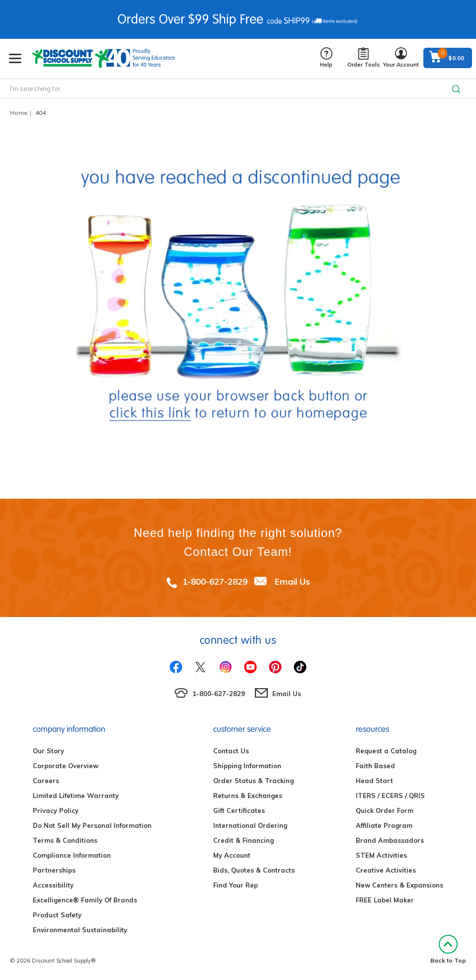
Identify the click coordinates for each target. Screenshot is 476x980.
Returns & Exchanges (248, 796)
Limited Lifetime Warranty (76, 796)
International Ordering (250, 825)
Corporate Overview (66, 766)
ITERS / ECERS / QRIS (390, 796)
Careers (46, 781)
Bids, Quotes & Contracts (254, 870)
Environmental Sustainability (80, 930)
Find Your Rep (236, 885)
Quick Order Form (385, 810)
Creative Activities (386, 870)
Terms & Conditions (65, 840)
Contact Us (231, 751)
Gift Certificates (239, 810)
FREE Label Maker (385, 900)
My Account (232, 855)
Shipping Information (247, 766)
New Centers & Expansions (399, 885)
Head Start (374, 781)
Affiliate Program (384, 825)
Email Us (292, 581)
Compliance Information (72, 855)
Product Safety (57, 915)
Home (19, 113)
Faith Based (375, 766)
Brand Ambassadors (390, 840)
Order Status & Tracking (253, 781)
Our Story (48, 751)
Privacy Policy (56, 810)
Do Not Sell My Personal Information (92, 825)
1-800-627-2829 (215, 581)
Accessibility (53, 885)
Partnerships (54, 870)
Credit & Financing (243, 840)
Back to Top (448, 949)
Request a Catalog (386, 751)
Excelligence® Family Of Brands (85, 900)
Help (326, 58)
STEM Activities (381, 855)
